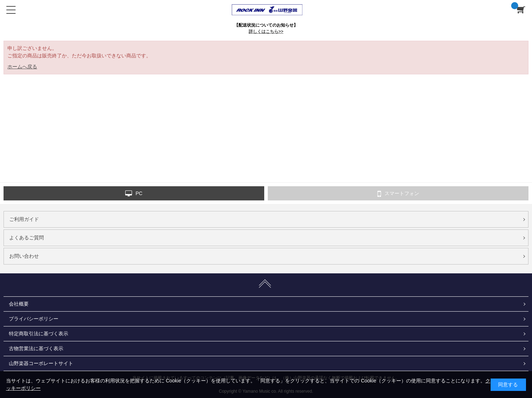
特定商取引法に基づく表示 (39, 334)
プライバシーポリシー (34, 319)
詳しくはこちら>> (266, 32)
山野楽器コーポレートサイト (41, 363)
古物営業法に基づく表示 (36, 348)
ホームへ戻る (22, 67)
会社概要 (19, 304)
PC (134, 194)
